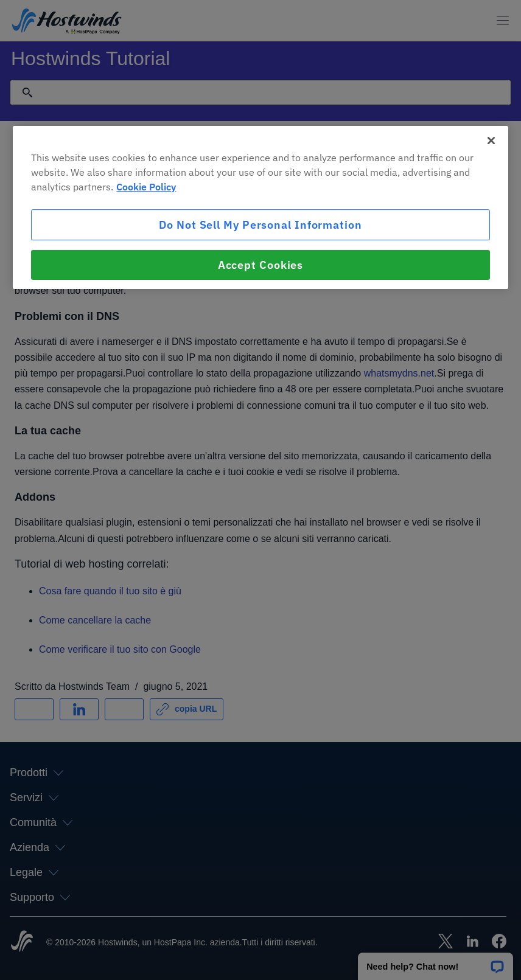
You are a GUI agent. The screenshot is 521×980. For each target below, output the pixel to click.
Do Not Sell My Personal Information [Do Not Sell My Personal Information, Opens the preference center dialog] (260, 225)
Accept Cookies (261, 265)
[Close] (491, 141)
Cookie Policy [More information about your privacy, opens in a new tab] (146, 187)
